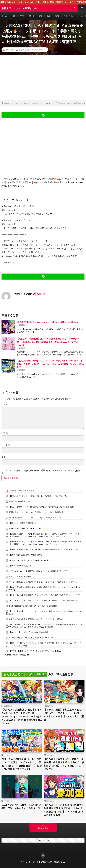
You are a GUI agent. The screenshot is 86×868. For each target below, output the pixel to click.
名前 (5, 433)
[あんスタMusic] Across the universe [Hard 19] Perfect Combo (48, 322)
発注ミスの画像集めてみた (20, 501)
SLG (48, 16)
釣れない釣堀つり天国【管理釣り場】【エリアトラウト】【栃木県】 (37, 619)
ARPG (22, 16)
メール (6, 445)
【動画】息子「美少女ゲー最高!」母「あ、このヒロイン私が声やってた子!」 (41, 496)
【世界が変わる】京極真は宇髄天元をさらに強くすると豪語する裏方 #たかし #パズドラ (45, 595)
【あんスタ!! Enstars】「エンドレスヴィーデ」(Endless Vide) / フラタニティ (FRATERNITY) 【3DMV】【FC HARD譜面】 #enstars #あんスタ (50, 364)
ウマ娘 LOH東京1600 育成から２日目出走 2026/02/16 (31, 638)
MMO (32, 16)
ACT (13, 16)
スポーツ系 (68, 16)
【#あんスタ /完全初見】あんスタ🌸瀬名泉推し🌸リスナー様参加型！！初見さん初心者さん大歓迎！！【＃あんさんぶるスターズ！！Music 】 (49, 342)
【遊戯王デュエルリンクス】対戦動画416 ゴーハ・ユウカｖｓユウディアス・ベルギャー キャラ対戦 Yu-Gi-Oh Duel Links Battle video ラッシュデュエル (44, 535)
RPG (40, 16)
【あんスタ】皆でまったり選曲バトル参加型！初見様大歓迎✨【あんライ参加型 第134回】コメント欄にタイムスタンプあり (64, 764)
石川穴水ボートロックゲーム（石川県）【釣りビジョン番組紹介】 (36, 512)
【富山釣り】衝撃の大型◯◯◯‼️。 (23, 523)
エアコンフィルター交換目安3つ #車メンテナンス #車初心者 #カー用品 (38, 571)
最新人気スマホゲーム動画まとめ (51, 862)
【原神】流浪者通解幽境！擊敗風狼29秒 (26, 555)
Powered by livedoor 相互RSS (16, 655)
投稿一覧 (41, 294)
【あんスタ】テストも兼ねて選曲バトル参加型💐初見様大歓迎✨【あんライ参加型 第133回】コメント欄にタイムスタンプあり (64, 810)
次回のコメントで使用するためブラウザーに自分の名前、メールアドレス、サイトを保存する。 (42, 472)
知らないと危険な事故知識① (21, 576)
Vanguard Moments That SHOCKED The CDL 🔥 (28, 528)
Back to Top (43, 828)
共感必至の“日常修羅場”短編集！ (23, 490)
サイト (4, 457)
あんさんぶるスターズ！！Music (32, 50)
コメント (5, 404)
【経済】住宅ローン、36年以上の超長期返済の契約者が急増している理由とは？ (42, 507)
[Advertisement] (43, 78)
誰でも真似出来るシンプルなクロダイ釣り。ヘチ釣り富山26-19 (35, 518)
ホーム (4, 16)
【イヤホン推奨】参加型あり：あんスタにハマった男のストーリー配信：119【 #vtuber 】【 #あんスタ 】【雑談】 (64, 715)
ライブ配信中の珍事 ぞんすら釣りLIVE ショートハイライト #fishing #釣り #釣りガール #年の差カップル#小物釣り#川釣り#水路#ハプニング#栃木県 (44, 626)
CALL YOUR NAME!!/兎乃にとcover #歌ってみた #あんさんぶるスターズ (21, 806)
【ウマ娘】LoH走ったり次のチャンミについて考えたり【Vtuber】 (36, 651)
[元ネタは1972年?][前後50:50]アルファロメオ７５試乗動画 (33, 606)
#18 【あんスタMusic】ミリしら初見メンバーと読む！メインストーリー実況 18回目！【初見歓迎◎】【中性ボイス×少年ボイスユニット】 (22, 764)
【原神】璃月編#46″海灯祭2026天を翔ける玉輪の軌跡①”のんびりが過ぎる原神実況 (44, 549)
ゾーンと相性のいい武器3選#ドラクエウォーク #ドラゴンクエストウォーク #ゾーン (43, 582)
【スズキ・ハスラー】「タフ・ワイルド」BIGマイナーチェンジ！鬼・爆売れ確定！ (43, 600)
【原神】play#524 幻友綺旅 (20, 566)
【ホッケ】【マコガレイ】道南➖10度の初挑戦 (29, 632)
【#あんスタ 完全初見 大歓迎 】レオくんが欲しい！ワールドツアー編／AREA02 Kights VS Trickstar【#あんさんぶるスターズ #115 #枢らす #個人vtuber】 (22, 716)
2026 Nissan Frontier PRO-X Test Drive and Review (30, 560)
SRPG (57, 16)
